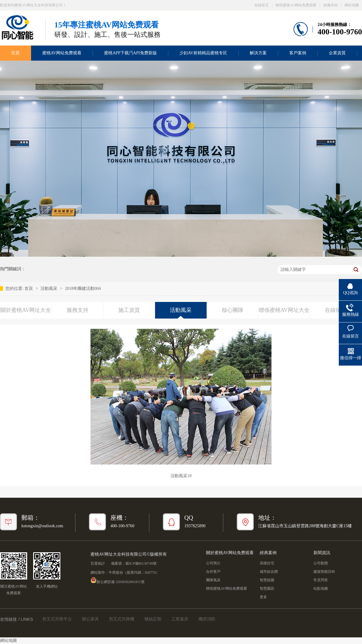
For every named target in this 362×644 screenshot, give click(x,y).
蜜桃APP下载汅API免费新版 (130, 53)
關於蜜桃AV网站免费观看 (230, 553)
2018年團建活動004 (83, 289)
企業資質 (337, 53)
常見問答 (321, 580)
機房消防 (207, 619)
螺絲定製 (153, 619)
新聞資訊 (322, 553)
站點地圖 (321, 588)
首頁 (29, 289)
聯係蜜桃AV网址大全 (284, 310)
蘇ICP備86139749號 (141, 563)
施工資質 (129, 310)
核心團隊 (233, 310)
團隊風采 (213, 580)
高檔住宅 (267, 563)
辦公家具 (91, 619)
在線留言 (262, 5)
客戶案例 (298, 53)
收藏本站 (331, 5)
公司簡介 (213, 563)
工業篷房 (180, 619)
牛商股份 (116, 573)
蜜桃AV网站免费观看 (62, 53)
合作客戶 (213, 572)
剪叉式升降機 (122, 619)
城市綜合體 (269, 572)
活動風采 (49, 289)
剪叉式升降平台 (57, 619)
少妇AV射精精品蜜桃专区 (203, 53)
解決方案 (258, 53)
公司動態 (321, 563)
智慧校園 (267, 580)
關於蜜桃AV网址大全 (26, 310)
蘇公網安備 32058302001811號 (117, 580)
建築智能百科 (324, 572)
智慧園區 (267, 588)
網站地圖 (352, 5)
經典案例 (268, 553)
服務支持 (78, 310)
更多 (263, 597)
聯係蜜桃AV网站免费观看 (296, 5)
